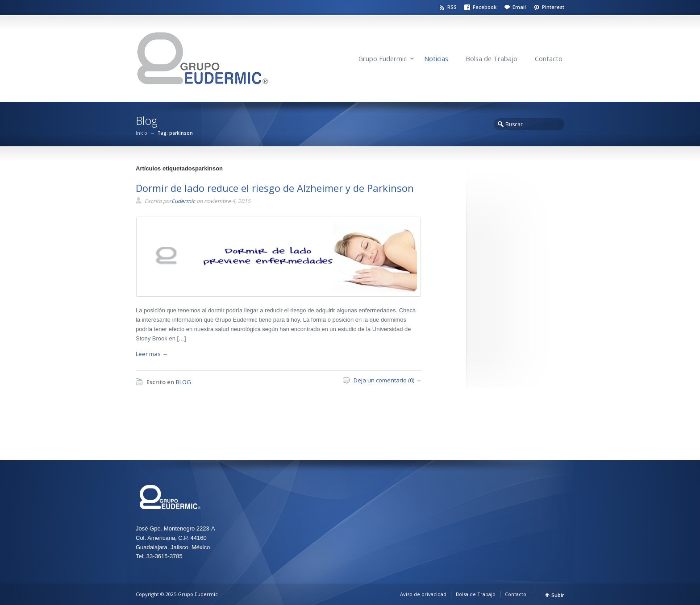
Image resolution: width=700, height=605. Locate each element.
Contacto (549, 59)
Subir (558, 595)
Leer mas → (152, 354)
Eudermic (183, 201)
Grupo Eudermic (383, 59)
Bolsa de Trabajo (492, 59)
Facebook (485, 7)
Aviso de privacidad (423, 594)
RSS (452, 7)
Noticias (436, 59)
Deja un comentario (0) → (387, 380)
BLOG (183, 382)
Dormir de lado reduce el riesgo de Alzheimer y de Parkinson (275, 188)
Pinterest (553, 7)
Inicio (141, 133)
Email (519, 7)
